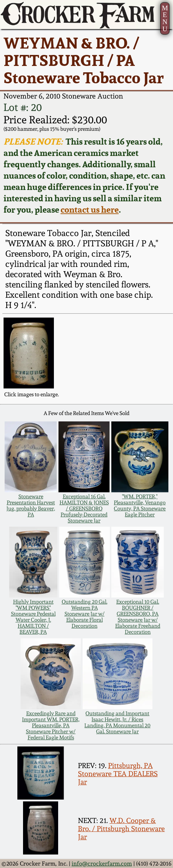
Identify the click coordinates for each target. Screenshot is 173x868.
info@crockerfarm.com (102, 864)
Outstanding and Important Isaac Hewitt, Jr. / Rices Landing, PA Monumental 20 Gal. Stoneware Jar (117, 722)
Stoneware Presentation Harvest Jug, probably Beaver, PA (31, 505)
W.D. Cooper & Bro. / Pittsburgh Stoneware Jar (121, 829)
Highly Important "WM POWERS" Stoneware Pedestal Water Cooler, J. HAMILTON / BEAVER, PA (33, 617)
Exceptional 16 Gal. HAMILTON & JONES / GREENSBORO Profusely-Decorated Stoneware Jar (84, 508)
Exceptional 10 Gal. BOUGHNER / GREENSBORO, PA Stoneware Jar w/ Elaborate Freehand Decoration (138, 617)
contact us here (90, 209)
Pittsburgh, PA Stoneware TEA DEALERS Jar (118, 774)
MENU (165, 18)
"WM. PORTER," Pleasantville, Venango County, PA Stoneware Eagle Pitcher (140, 505)
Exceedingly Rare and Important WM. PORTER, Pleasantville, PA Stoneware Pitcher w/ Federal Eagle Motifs (51, 725)
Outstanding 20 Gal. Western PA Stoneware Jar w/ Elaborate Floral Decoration (85, 614)
